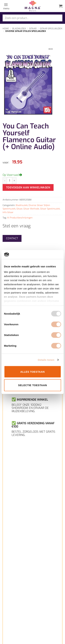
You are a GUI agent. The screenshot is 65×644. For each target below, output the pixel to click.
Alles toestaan (32, 372)
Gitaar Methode (31, 209)
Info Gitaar (8, 212)
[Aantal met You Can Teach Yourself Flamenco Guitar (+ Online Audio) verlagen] (5, 181)
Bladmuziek (19, 29)
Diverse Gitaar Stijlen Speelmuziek (26, 31)
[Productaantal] (10, 181)
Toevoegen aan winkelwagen (28, 187)
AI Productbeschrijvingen (20, 218)
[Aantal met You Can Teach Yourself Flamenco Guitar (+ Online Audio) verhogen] (14, 181)
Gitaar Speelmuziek (51, 29)
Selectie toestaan (32, 385)
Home (6, 29)
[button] (6, 6)
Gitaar (33, 29)
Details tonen (46, 360)
